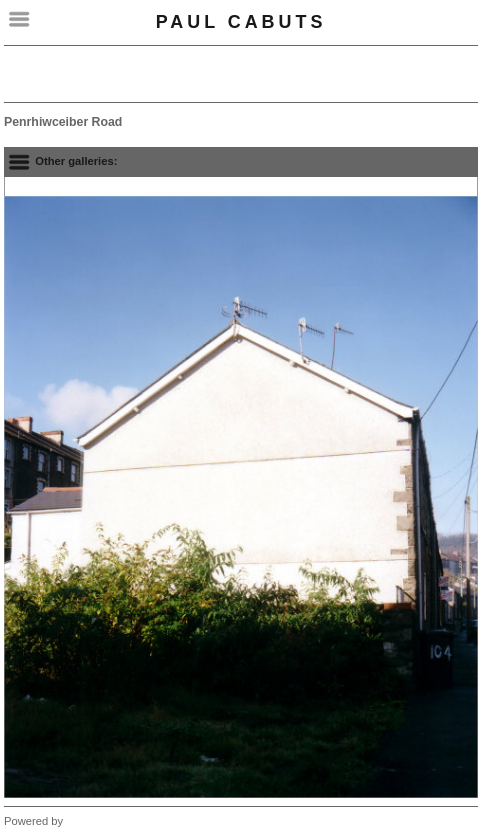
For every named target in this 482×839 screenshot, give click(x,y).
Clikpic (82, 821)
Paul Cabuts (241, 22)
